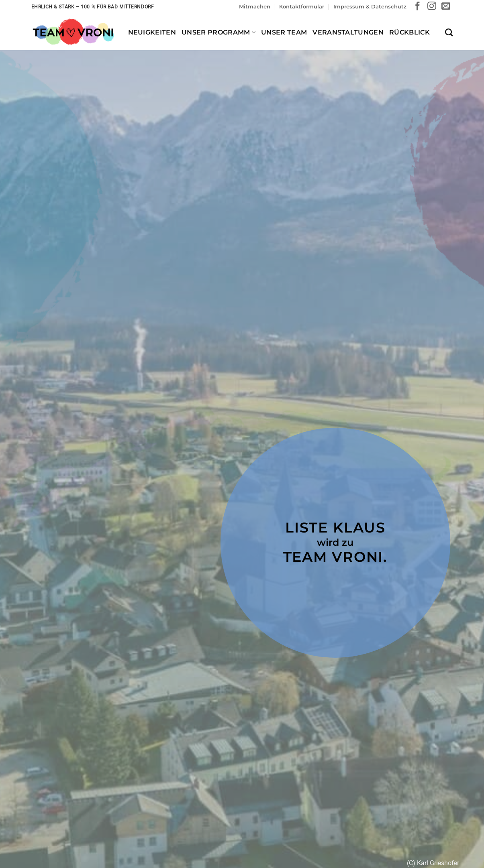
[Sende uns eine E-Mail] (446, 7)
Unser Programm (219, 32)
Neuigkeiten (152, 32)
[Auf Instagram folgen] (432, 7)
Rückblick (409, 32)
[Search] (449, 32)
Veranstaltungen (348, 32)
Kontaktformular (302, 7)
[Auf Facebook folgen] (418, 7)
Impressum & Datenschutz (370, 7)
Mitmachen (255, 7)
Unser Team (284, 32)
